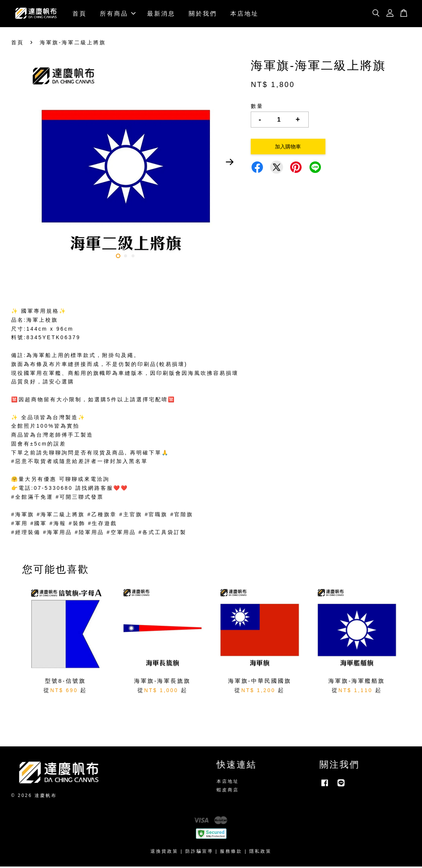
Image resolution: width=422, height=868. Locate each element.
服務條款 (231, 853)
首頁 (79, 14)
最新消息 (161, 14)
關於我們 (203, 14)
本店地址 (244, 14)
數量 (257, 107)
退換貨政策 (164, 853)
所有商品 (118, 14)
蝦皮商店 (228, 791)
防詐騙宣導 (199, 853)
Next (230, 164)
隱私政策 (260, 853)
